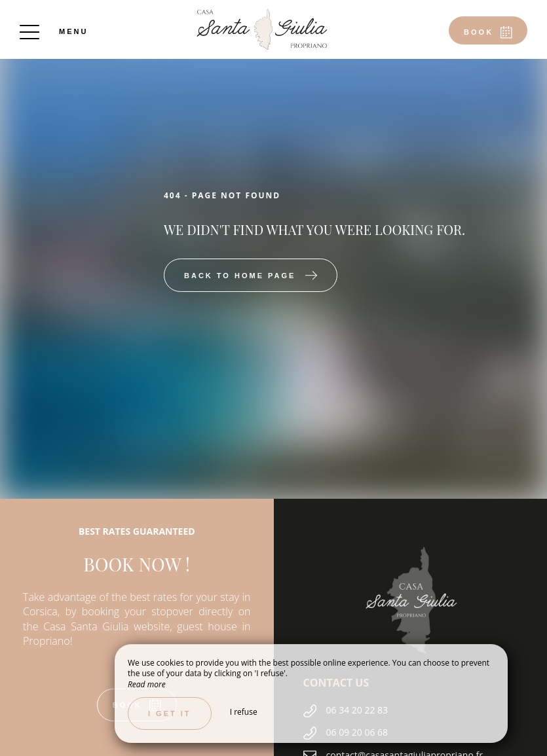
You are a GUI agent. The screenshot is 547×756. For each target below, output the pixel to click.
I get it (170, 713)
